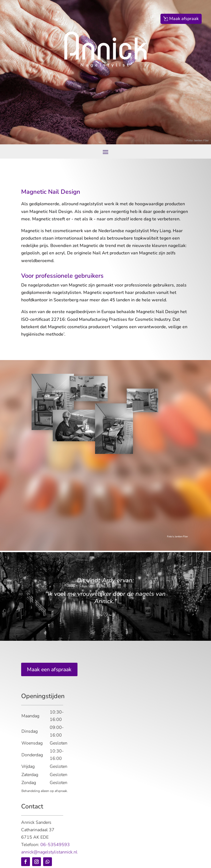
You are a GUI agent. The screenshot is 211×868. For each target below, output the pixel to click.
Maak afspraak (184, 19)
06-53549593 (55, 845)
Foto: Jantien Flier (198, 141)
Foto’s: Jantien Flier (177, 536)
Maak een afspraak (51, 669)
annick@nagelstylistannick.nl (49, 852)
